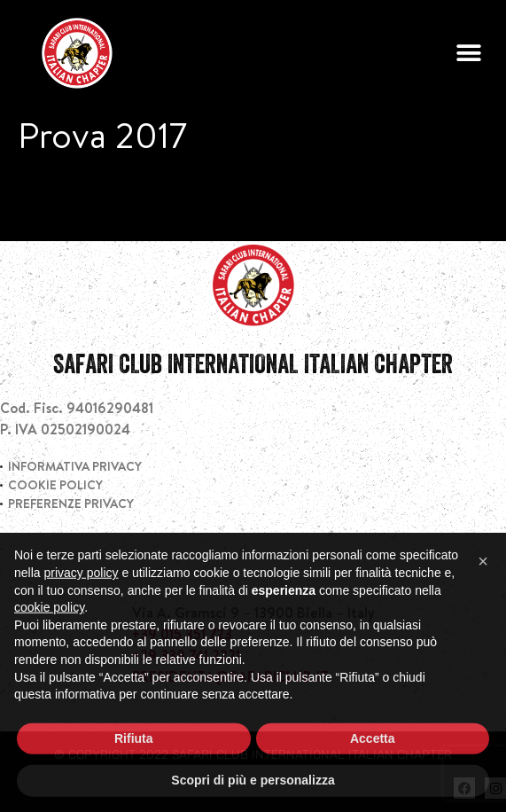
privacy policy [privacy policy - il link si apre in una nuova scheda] (81, 608)
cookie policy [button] (49, 643)
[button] (468, 54)
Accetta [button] (373, 773)
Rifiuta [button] (134, 773)
